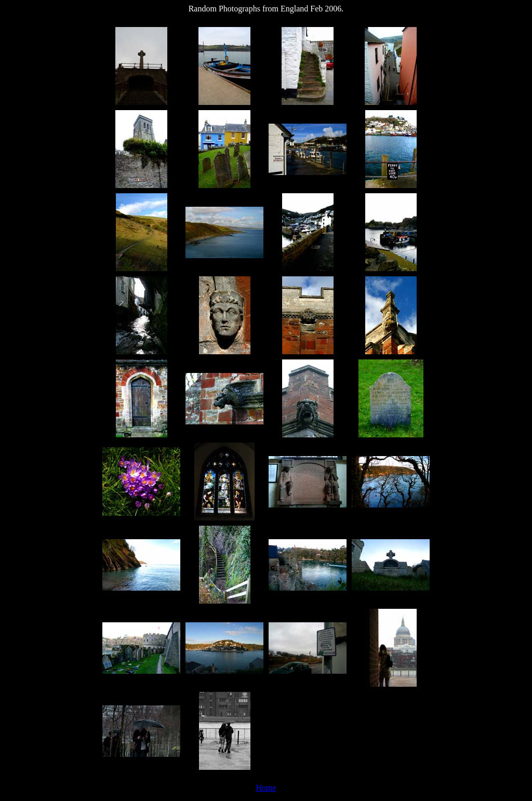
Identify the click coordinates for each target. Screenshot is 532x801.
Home (266, 788)
